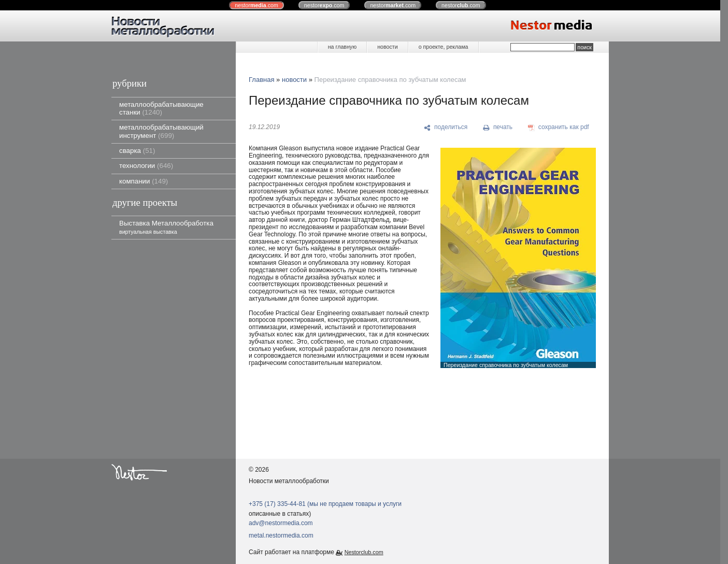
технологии (146, 166)
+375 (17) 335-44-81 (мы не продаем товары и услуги (325, 504)
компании (144, 181)
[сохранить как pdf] (559, 128)
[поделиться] (446, 128)
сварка (137, 151)
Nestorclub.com (364, 552)
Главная (261, 80)
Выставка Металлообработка (166, 227)
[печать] (498, 128)
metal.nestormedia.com (281, 535)
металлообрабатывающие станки (161, 108)
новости (387, 47)
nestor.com (256, 5)
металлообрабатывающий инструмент (161, 131)
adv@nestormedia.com (281, 523)
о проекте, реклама (444, 47)
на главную (342, 47)
